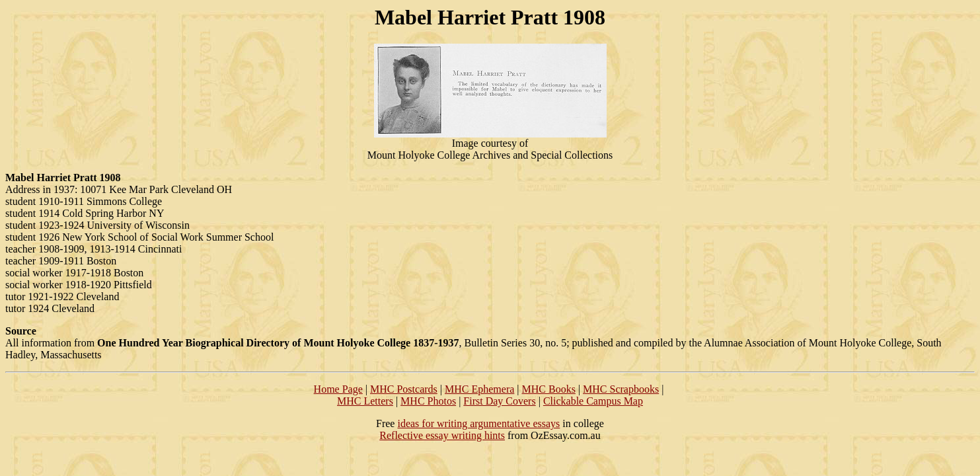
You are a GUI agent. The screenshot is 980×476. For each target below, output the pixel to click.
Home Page (338, 389)
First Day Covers (499, 401)
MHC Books (549, 389)
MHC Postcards (404, 389)
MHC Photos (428, 401)
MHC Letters (365, 401)
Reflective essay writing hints (442, 435)
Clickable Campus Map (593, 401)
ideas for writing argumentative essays (478, 423)
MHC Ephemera (479, 389)
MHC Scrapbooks (621, 389)
